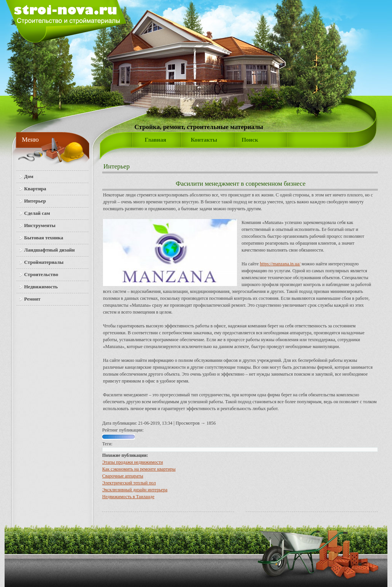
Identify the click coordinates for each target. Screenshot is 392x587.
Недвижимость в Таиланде (128, 497)
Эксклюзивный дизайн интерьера (135, 490)
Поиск (250, 140)
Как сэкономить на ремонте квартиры (139, 469)
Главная (155, 140)
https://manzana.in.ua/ (280, 264)
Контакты (204, 140)
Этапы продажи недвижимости (133, 462)
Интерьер (117, 166)
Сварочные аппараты (123, 476)
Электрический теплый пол (129, 483)
